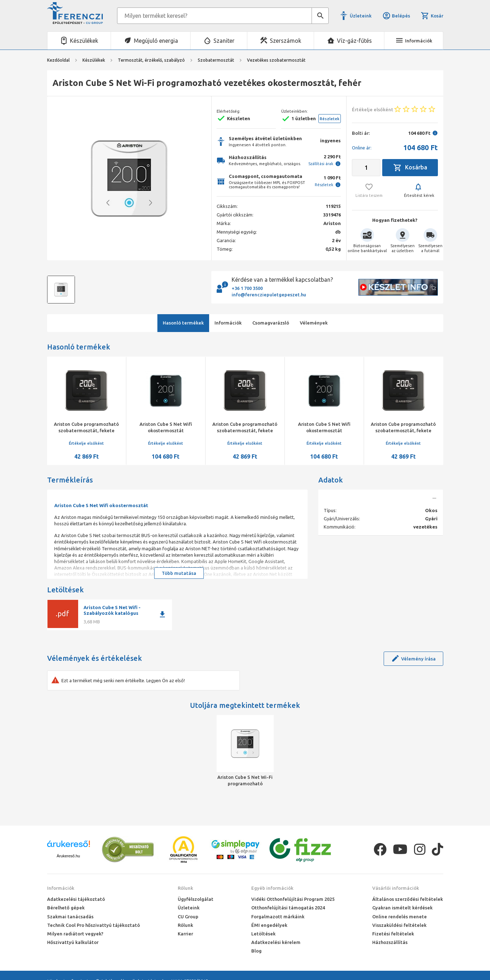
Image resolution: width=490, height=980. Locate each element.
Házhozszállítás (390, 942)
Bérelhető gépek (66, 908)
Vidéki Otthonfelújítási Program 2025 (293, 899)
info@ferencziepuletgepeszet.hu (269, 295)
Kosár (432, 16)
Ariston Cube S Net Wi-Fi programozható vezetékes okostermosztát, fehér (245, 781)
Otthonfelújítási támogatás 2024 (288, 908)
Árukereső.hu (68, 856)
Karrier (185, 934)
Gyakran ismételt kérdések (402, 908)
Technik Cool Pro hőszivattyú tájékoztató (94, 925)
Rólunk (185, 888)
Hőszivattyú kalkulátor (73, 942)
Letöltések (263, 934)
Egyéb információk (272, 888)
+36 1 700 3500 (247, 288)
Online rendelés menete (400, 917)
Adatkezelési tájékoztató (76, 899)
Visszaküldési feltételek (399, 925)
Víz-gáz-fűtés (354, 41)
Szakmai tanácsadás (70, 917)
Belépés (396, 16)
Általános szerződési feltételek (408, 899)
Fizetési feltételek (393, 934)
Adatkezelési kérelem (276, 942)
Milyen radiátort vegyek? (75, 934)
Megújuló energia (156, 41)
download (162, 614)
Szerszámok (286, 41)
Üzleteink (361, 16)
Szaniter (224, 41)
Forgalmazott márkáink (278, 917)
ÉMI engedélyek (269, 925)
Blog (256, 951)
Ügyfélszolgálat (196, 899)
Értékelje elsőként (86, 443)
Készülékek (84, 41)
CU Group (188, 917)
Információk (61, 888)
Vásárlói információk (396, 888)
